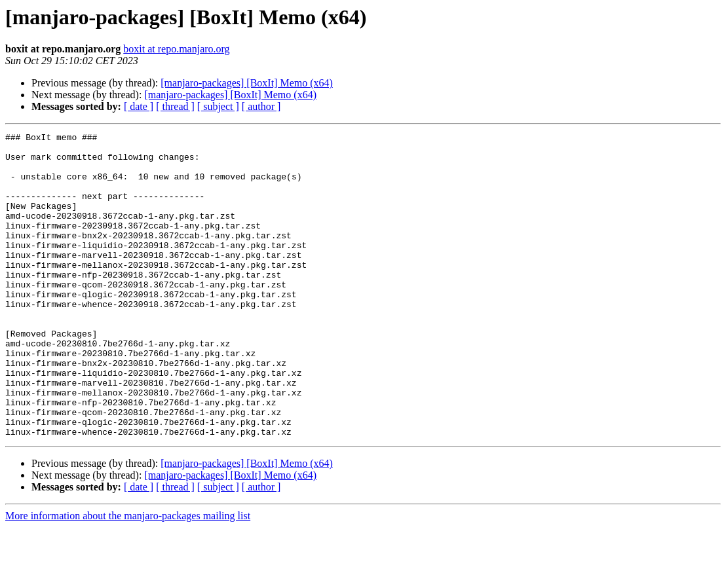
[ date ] (139, 106)
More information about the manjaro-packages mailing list (128, 577)
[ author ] (261, 106)
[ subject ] (218, 106)
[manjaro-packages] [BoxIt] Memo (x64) (247, 83)
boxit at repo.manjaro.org (176, 49)
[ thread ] (175, 106)
